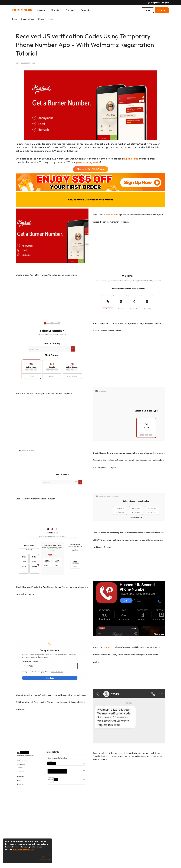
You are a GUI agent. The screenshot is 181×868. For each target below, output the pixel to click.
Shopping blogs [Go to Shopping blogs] (28, 19)
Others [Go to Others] (41, 19)
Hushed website (111, 214)
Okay (44, 857)
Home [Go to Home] (15, 19)
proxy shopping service (88, 162)
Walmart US (109, 647)
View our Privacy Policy (23, 850)
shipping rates (131, 159)
